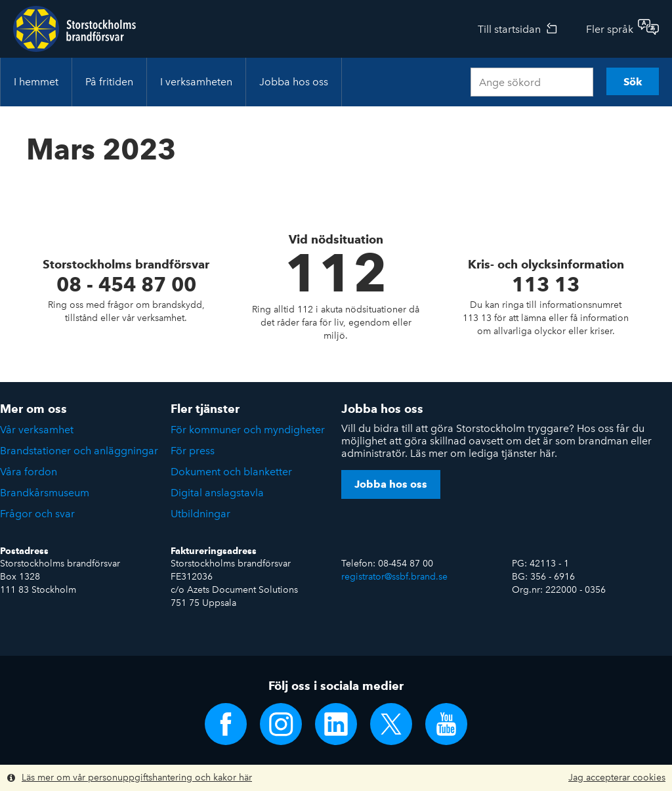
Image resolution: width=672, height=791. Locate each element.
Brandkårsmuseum (45, 493)
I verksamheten (196, 82)
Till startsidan (509, 29)
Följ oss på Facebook (226, 724)
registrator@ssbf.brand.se (394, 577)
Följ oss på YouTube (446, 724)
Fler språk (610, 29)
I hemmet (36, 82)
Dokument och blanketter (231, 472)
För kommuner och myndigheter (248, 430)
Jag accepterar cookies (617, 778)
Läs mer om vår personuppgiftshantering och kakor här (137, 778)
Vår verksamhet (37, 430)
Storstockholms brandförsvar (74, 29)
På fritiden (109, 82)
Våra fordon (29, 472)
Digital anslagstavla (217, 493)
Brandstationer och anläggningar (79, 451)
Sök (633, 82)
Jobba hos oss (294, 82)
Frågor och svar (37, 514)
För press (193, 451)
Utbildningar (200, 514)
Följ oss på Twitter (391, 724)
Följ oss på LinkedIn (336, 724)
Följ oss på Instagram (281, 724)
